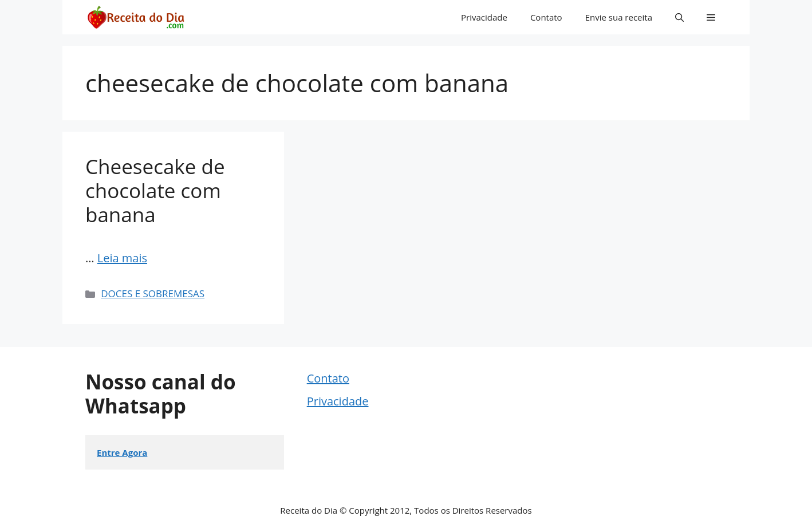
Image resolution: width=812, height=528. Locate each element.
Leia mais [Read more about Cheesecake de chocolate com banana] (122, 258)
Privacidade (484, 17)
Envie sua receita (619, 17)
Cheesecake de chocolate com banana (155, 190)
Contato (546, 17)
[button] (679, 17)
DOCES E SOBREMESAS (153, 293)
